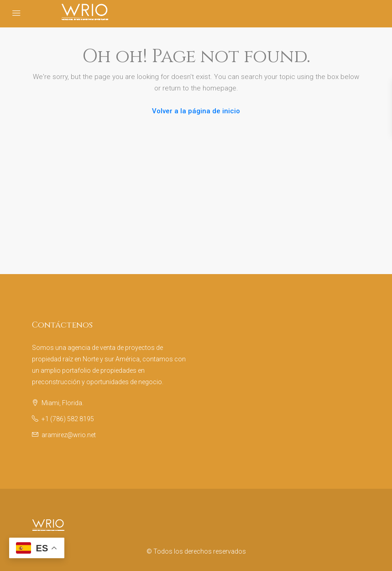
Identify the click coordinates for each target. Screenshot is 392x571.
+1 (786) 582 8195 (68, 419)
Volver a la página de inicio (196, 111)
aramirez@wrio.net (69, 435)
